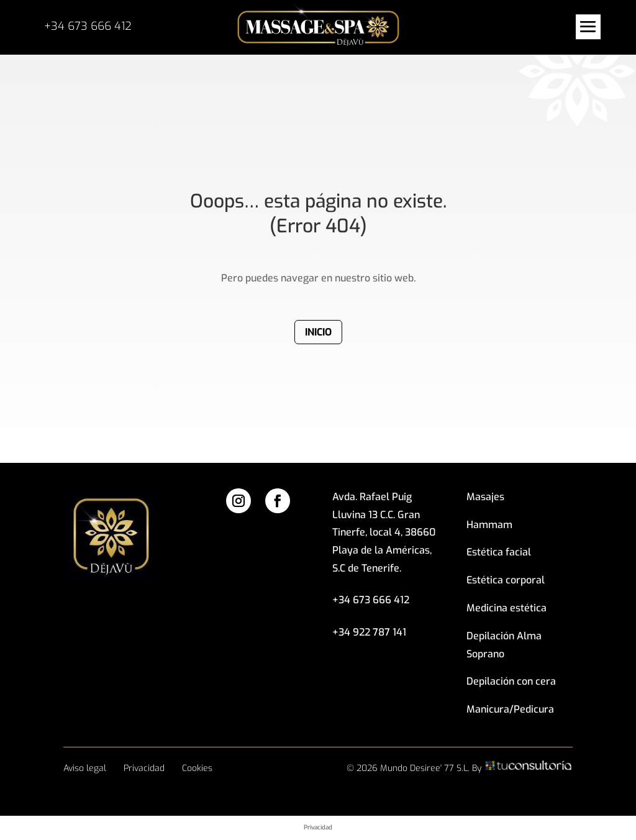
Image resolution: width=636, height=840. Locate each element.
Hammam (489, 525)
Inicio (318, 332)
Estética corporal (506, 580)
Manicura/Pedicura (510, 709)
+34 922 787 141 (369, 632)
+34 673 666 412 (88, 26)
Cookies (197, 768)
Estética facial (499, 552)
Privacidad (144, 768)
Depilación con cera (511, 681)
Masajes (485, 497)
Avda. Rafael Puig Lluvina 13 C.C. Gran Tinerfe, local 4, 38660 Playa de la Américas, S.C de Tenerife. (384, 532)
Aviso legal (85, 768)
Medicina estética (507, 608)
